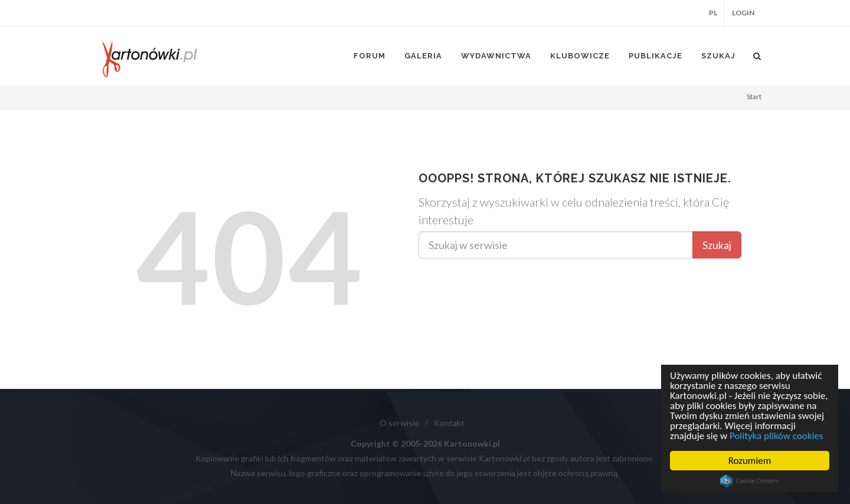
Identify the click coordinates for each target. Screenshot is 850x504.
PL (713, 13)
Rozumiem (750, 461)
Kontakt (449, 423)
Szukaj (717, 245)
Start (754, 96)
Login (743, 13)
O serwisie (399, 423)
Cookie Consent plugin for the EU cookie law (750, 481)
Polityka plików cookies (777, 436)
